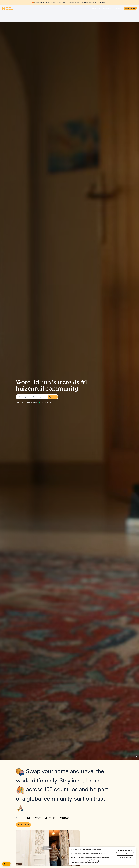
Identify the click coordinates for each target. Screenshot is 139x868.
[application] (7, 864)
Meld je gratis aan (130, 8)
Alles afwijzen (125, 854)
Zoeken (53, 380)
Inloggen (119, 8)
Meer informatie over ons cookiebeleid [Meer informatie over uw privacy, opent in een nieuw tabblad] (86, 863)
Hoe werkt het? (108, 8)
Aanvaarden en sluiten (125, 850)
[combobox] (37, 380)
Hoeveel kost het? (96, 8)
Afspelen (48, 831)
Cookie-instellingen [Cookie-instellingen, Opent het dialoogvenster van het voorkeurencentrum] (125, 858)
